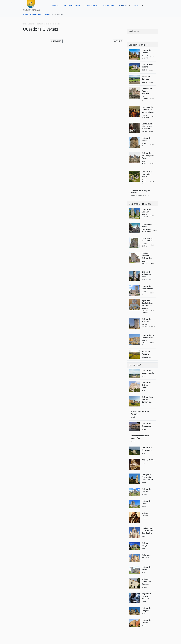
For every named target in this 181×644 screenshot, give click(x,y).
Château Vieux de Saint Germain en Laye (147, 399)
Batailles (145, 357)
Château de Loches (146, 502)
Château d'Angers (145, 544)
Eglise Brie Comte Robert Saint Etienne (147, 303)
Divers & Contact (29, 24)
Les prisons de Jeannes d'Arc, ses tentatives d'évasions (147, 110)
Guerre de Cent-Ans (137, 196)
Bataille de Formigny (146, 353)
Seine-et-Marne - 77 (145, 263)
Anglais (145, 132)
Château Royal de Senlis (147, 66)
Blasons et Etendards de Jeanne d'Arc (140, 437)
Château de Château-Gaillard (146, 385)
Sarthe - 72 (144, 145)
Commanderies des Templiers (147, 231)
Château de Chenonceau (147, 425)
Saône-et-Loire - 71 (145, 57)
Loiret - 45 (144, 293)
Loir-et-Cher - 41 (145, 245)
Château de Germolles (146, 52)
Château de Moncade (146, 320)
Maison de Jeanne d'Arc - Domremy (147, 582)
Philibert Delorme (145, 515)
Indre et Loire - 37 (145, 216)
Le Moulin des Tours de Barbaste (147, 91)
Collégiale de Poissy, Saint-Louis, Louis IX (147, 477)
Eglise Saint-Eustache (146, 556)
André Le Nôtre (148, 460)
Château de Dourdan (146, 490)
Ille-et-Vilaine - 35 (145, 182)
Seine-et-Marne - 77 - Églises (145, 310)
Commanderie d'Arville (147, 225)
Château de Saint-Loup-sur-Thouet (148, 155)
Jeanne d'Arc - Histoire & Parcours (140, 413)
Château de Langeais (146, 609)
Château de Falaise (146, 568)
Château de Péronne (146, 621)
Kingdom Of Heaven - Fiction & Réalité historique (146, 596)
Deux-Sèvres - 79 (145, 163)
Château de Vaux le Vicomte (148, 372)
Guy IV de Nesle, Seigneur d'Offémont (141, 192)
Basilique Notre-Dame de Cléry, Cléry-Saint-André (148, 531)
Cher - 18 (145, 280)
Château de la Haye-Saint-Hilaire (147, 174)
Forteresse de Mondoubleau (147, 240)
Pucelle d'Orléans (145, 116)
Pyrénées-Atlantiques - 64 (146, 327)
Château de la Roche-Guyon (147, 449)
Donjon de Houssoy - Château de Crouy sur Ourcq (148, 256)
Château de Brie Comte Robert (148, 337)
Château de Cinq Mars (146, 211)
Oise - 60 (145, 70)
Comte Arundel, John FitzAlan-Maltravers (148, 126)
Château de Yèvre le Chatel (147, 288)
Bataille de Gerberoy (146, 78)
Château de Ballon (146, 139)
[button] (124, 6)
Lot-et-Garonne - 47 (145, 99)
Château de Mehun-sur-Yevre (146, 274)
